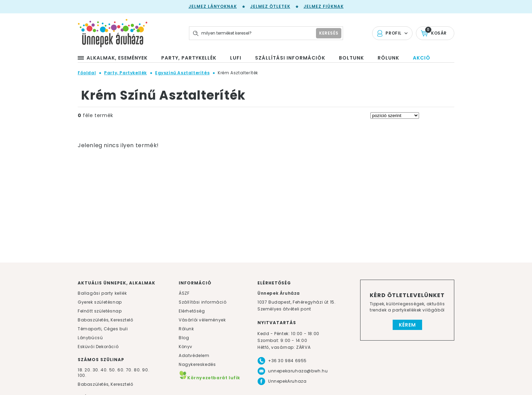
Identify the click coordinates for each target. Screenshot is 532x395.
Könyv (186, 347)
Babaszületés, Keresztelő (105, 320)
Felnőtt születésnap (100, 311)
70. (130, 370)
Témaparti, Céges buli (103, 329)
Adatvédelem (194, 355)
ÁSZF (184, 293)
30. (96, 370)
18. (81, 370)
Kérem (407, 325)
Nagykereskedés (197, 364)
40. (104, 370)
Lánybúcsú (90, 338)
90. (146, 370)
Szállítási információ (203, 302)
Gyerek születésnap (100, 302)
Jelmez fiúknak (324, 6)
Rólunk (186, 329)
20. (88, 370)
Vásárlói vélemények (202, 320)
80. (138, 370)
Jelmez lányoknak (213, 6)
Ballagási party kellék (102, 293)
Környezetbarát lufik (210, 378)
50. (113, 370)
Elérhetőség (192, 311)
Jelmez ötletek (270, 6)
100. (82, 375)
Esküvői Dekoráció (98, 347)
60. (122, 370)
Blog (184, 338)
